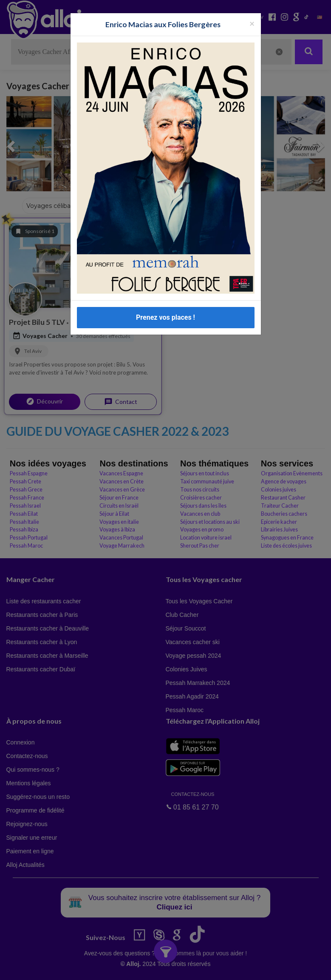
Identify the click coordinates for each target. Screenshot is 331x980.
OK (187, 968)
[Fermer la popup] (252, 23)
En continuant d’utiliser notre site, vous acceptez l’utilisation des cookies (91, 967)
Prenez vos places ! (165, 317)
